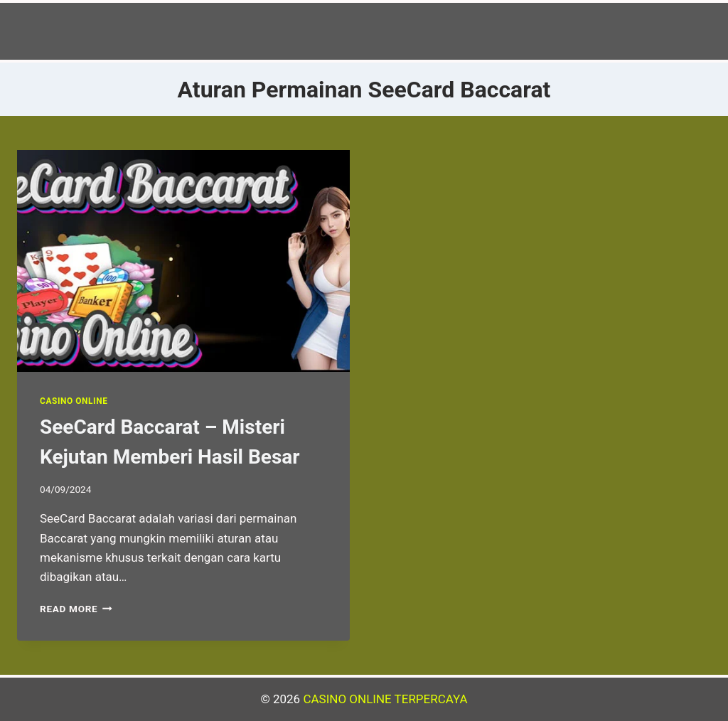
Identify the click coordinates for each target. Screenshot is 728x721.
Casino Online (74, 401)
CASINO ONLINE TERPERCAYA (385, 699)
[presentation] (183, 261)
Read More (76, 609)
